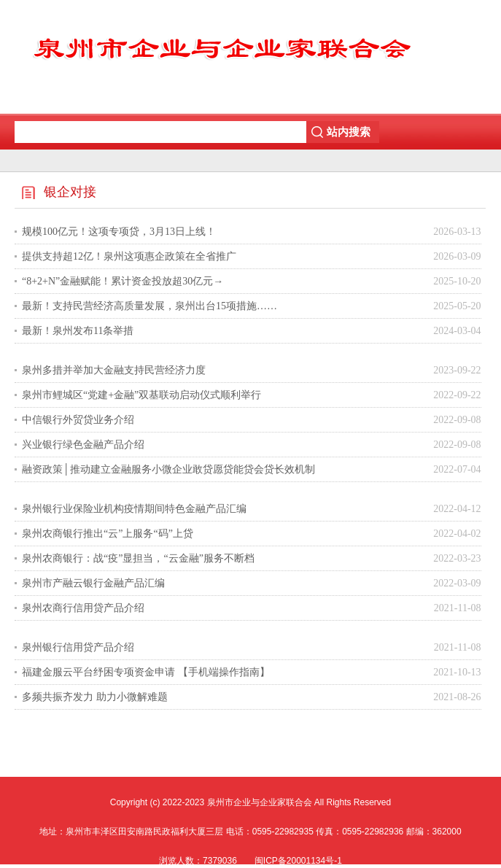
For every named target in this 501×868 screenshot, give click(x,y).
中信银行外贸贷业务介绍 (78, 420)
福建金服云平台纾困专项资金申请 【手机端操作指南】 (146, 672)
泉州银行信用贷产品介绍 (78, 647)
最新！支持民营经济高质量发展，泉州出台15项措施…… (149, 306)
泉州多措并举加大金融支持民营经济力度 (114, 370)
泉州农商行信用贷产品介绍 (83, 608)
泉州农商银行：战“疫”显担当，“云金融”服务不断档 (138, 558)
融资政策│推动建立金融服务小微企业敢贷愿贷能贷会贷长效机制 (168, 469)
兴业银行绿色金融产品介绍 (83, 445)
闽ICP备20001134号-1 (298, 861)
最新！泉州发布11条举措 (78, 331)
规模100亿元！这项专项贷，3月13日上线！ (119, 232)
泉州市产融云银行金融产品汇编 (93, 583)
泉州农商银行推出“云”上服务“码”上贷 (108, 534)
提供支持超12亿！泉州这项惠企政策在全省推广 (129, 256)
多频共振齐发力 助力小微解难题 (95, 697)
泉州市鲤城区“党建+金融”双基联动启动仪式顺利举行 (141, 395)
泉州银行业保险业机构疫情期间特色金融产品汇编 (134, 509)
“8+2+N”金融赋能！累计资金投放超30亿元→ (123, 281)
